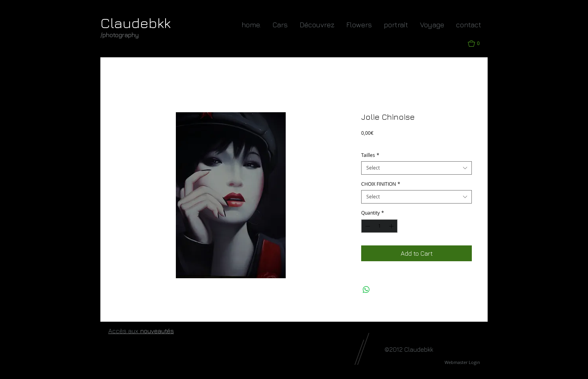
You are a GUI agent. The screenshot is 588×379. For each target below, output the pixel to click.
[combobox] (416, 168)
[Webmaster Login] (462, 363)
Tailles (370, 155)
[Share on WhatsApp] (366, 290)
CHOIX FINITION (381, 184)
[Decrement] (367, 226)
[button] (478, 43)
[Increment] (392, 226)
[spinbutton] (379, 226)
